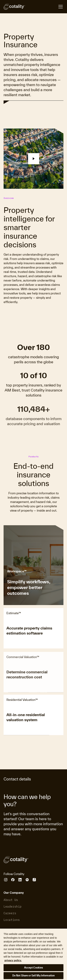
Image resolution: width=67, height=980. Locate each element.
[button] (35, 159)
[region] (33, 954)
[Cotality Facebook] (13, 880)
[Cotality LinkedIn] (20, 880)
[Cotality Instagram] (6, 880)
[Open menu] (44, 7)
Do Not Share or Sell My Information (34, 976)
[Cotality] (14, 7)
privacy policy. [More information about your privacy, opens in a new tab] (13, 960)
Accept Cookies (34, 968)
